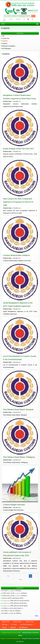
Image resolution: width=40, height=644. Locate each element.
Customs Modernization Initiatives (16, 255)
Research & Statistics (9, 46)
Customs (5, 41)
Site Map (5, 625)
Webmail (18, 19)
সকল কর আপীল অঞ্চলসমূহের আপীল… (13, 598)
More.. (37, 616)
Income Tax (6, 38)
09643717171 (33, 11)
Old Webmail (23, 627)
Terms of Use (29, 622)
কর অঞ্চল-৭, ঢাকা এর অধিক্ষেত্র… (12, 611)
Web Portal (26, 16)
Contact (11, 19)
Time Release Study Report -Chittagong (19, 457)
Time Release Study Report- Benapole (18, 410)
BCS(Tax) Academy (27, 625)
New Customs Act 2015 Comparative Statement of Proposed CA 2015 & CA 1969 (18, 202)
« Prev (8, 576)
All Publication (6, 48)
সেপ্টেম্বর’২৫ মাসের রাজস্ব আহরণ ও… (13, 608)
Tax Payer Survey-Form (13, 16)
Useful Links (6, 622)
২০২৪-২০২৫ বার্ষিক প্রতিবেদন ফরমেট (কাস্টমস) (16, 601)
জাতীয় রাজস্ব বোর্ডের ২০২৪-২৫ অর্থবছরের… (15, 593)
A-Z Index (14, 625)
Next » (21, 579)
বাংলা (33, 16)
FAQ (5, 19)
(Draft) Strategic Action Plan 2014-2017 (19, 149)
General (5, 43)
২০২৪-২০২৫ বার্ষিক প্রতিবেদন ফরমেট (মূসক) (15, 606)
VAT (3, 36)
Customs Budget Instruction (14, 505)
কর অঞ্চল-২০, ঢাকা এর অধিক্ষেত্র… (12, 591)
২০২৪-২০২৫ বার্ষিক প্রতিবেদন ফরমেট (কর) (14, 603)
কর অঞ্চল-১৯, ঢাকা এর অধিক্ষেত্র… (12, 613)
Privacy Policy (17, 622)
